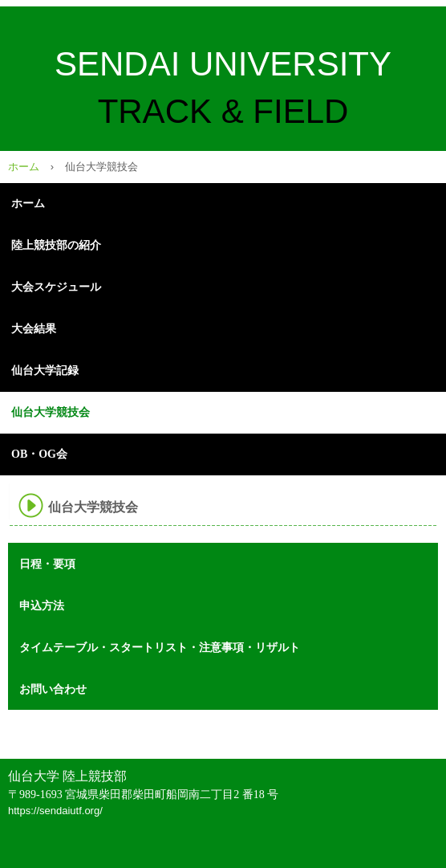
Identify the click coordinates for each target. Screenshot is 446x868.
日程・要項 (47, 564)
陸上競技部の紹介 (56, 245)
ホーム (24, 167)
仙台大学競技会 (51, 412)
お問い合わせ (53, 689)
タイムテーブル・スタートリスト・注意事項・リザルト (160, 647)
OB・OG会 (39, 454)
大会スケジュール (56, 287)
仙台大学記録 (45, 371)
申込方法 (42, 605)
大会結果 (34, 329)
